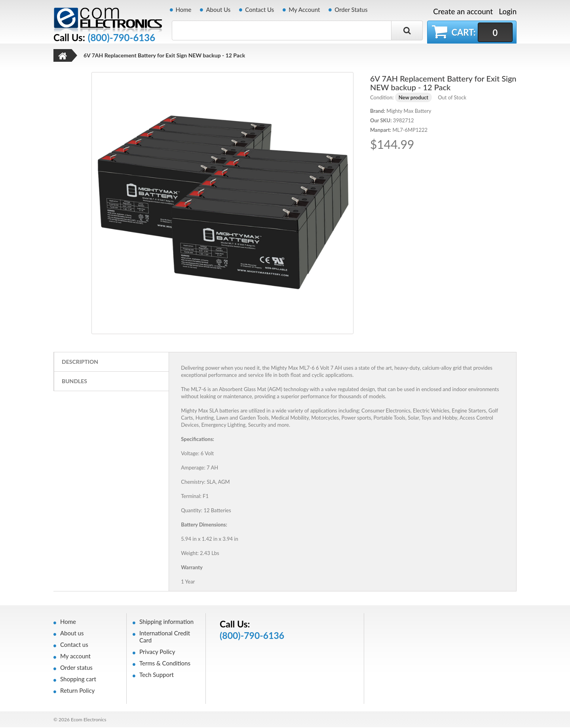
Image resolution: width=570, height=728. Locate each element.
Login (508, 11)
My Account (304, 10)
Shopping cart (78, 680)
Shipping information (166, 622)
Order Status (351, 10)
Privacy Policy (157, 652)
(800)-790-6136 (122, 38)
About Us (218, 10)
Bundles (74, 382)
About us (72, 634)
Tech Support (157, 675)
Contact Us (259, 10)
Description (80, 362)
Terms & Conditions (165, 664)
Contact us (74, 645)
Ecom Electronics (89, 720)
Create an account (463, 11)
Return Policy (77, 691)
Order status (76, 668)
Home (184, 10)
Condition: (382, 98)
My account (75, 657)
